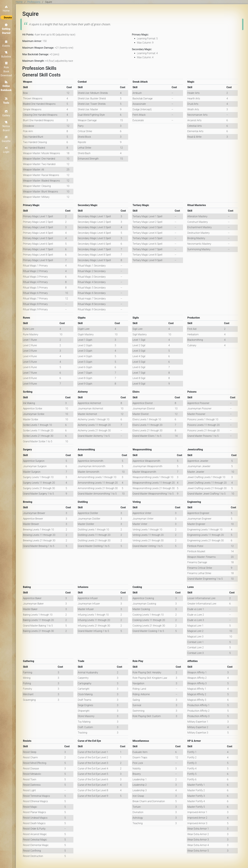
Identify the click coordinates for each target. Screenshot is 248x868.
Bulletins (8, 53)
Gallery (8, 108)
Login (8, 144)
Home (8, 7)
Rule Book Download (8, 65)
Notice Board (8, 121)
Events (8, 42)
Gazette (8, 134)
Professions (34, 2)
